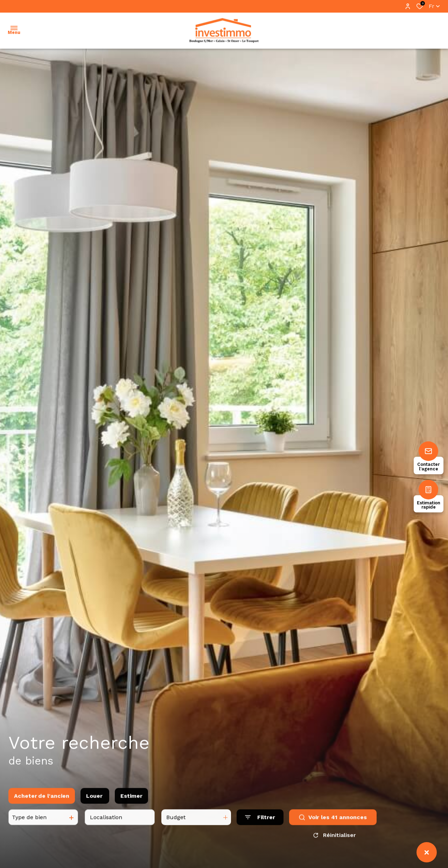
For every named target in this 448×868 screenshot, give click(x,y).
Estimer (131, 804)
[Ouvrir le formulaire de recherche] (260, 826)
